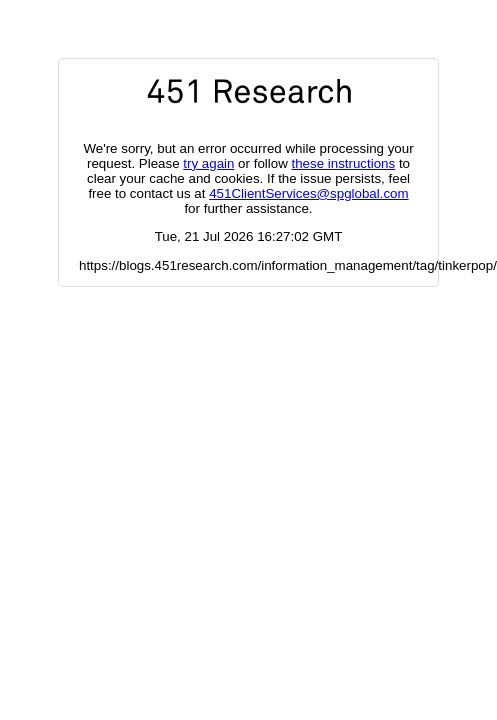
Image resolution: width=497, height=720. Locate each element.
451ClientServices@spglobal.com (308, 193)
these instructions (343, 163)
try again (208, 163)
